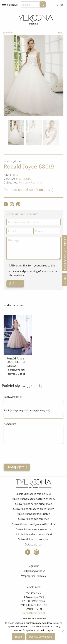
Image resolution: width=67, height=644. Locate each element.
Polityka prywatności (33, 571)
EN (62, 4)
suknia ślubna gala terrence (34, 519)
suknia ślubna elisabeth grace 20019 (33, 509)
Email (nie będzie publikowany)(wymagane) (27, 410)
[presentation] (31, 454)
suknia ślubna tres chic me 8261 (33, 494)
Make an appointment (64, 253)
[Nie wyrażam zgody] (63, 631)
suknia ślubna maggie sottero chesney (34, 499)
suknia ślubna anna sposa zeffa (33, 529)
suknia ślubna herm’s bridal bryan (34, 504)
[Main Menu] (4, 4)
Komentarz (10, 424)
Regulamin (33, 566)
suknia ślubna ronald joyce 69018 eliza (33, 524)
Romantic (37, 182)
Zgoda (18, 637)
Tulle (15, 174)
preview (8, 32)
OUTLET (65, 279)
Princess (23, 182)
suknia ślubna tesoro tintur (34, 539)
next (62, 32)
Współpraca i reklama (33, 576)
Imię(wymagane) (13, 397)
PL (57, 4)
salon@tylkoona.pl (33, 613)
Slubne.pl (13, 5)
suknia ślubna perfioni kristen (33, 514)
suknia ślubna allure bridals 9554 (34, 534)
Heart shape (24, 178)
